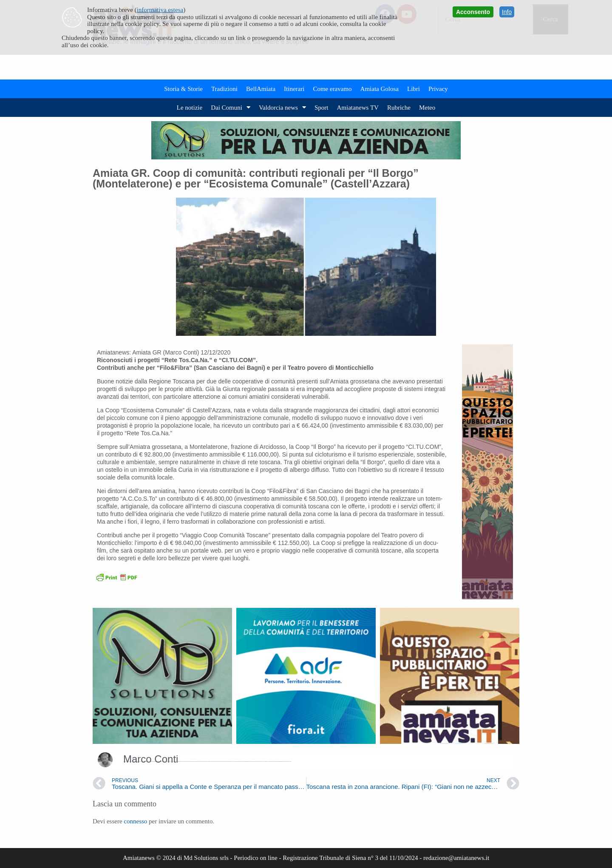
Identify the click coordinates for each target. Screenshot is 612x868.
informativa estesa (160, 10)
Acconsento (473, 12)
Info (507, 12)
